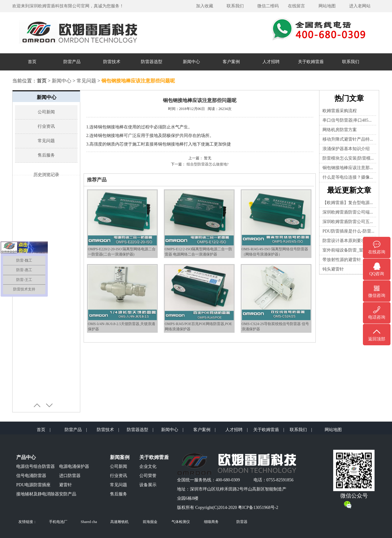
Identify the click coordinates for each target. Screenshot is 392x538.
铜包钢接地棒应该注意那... (348, 168)
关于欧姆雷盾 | (269, 430)
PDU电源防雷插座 (33, 485)
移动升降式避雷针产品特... (348, 139)
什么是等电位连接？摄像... (348, 177)
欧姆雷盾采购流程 (340, 111)
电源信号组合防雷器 (36, 466)
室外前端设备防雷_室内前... (349, 250)
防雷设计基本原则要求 (344, 241)
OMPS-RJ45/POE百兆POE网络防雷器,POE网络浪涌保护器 (199, 324)
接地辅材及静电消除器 (38, 494)
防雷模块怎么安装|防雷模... (348, 158)
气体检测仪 (181, 522)
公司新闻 (46, 112)
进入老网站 (360, 6)
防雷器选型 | (140, 430)
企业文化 (148, 466)
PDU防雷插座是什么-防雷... (348, 231)
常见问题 (86, 81)
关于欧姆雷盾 (311, 62)
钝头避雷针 (333, 269)
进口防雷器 (70, 476)
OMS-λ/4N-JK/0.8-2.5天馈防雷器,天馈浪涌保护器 (122, 324)
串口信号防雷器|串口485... (347, 120)
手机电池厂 (58, 522)
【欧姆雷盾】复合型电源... (348, 203)
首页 (32, 62)
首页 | (44, 430)
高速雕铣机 (119, 522)
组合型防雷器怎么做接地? (207, 164)
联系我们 (235, 6)
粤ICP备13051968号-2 (258, 508)
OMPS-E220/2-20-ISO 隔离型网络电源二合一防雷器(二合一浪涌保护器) (122, 249)
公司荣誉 (148, 476)
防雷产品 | (76, 430)
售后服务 (46, 155)
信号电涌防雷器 (31, 476)
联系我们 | (301, 430)
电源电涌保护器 (74, 466)
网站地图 (327, 6)
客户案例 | (204, 430)
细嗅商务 (211, 522)
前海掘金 (150, 522)
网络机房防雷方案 (340, 130)
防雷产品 (72, 62)
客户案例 (231, 62)
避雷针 (66, 485)
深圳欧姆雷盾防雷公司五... (348, 222)
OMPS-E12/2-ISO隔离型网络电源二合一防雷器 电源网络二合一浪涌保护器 (199, 249)
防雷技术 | (108, 430)
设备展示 (148, 485)
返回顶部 (377, 339)
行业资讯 (46, 126)
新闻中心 (191, 62)
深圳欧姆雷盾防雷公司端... (348, 212)
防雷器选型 (152, 62)
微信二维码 (268, 6)
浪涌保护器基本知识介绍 (346, 149)
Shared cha (89, 522)
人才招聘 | (237, 430)
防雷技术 (112, 62)
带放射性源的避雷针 (342, 260)
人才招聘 (271, 62)
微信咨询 (377, 296)
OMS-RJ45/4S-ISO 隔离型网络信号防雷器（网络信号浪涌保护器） (276, 249)
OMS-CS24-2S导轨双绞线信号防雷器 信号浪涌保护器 (276, 324)
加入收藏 (205, 6)
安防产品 (68, 494)
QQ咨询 (377, 274)
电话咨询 (377, 317)
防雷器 (242, 522)
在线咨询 (377, 252)
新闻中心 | (172, 430)
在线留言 (296, 6)
